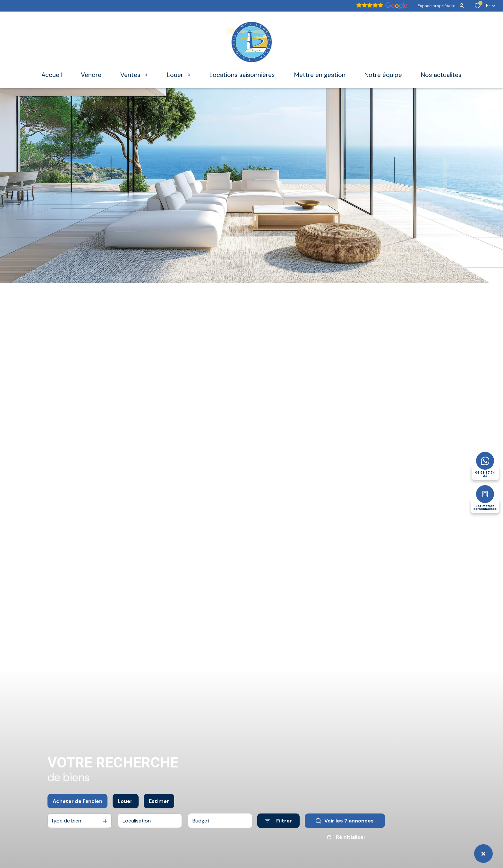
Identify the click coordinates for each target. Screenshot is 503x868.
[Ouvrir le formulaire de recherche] (278, 821)
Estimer (159, 801)
